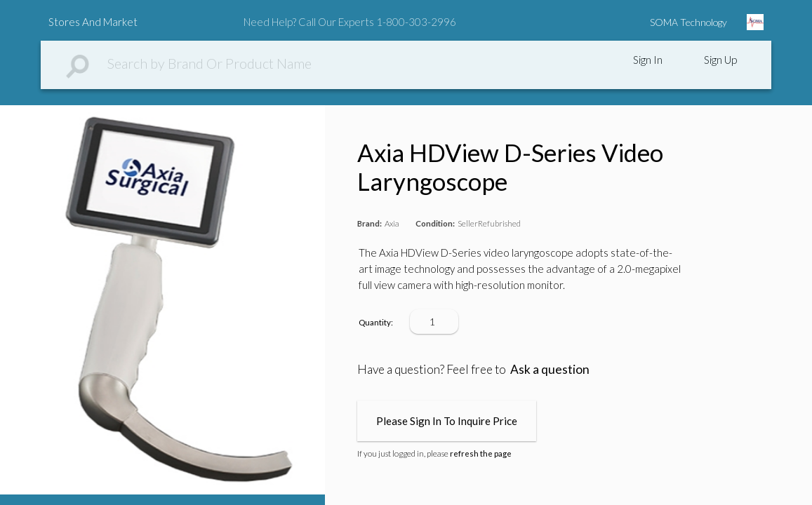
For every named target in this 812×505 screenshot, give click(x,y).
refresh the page (481, 453)
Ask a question (550, 369)
